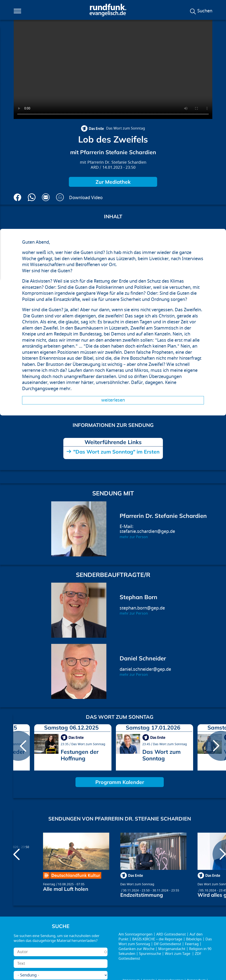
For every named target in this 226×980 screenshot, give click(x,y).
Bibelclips (194, 939)
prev (18, 746)
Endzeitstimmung (142, 895)
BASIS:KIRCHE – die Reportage (157, 939)
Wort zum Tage (178, 954)
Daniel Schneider (143, 658)
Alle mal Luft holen (66, 889)
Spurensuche (150, 954)
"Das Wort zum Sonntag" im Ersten (116, 452)
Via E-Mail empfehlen (46, 197)
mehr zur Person (134, 537)
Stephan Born (138, 597)
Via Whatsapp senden (32, 197)
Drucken (60, 197)
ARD (95, 168)
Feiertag (49, 884)
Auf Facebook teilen (18, 197)
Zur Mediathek (113, 182)
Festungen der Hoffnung (80, 755)
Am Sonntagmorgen (136, 934)
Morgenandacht (172, 949)
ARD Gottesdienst (171, 934)
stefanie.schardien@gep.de (147, 531)
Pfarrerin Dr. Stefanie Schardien (117, 162)
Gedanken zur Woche (137, 949)
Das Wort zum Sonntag (126, 128)
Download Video (86, 198)
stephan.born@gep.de (142, 608)
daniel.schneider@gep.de (145, 669)
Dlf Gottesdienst (168, 944)
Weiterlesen (113, 400)
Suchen (205, 11)
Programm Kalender (120, 782)
